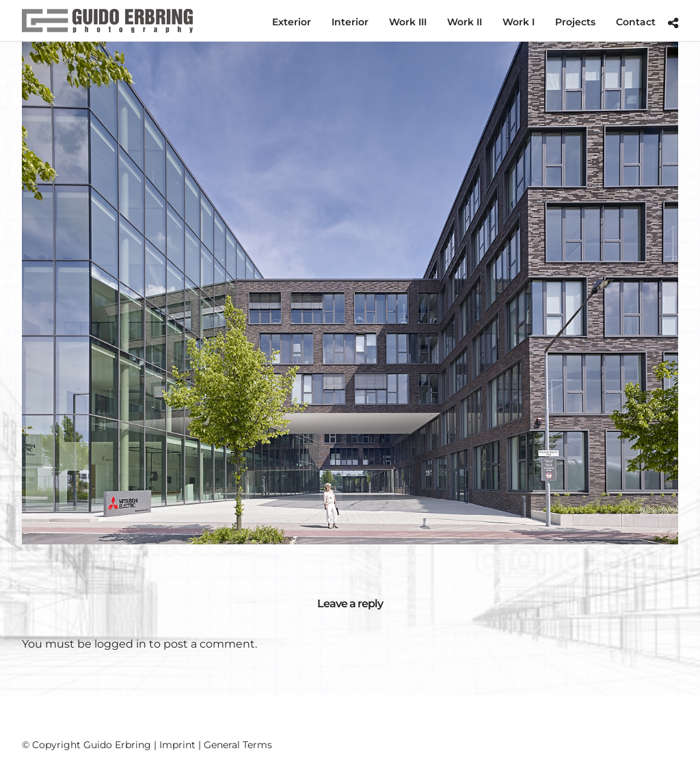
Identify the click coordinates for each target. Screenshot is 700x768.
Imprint (177, 745)
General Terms (238, 745)
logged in (120, 644)
